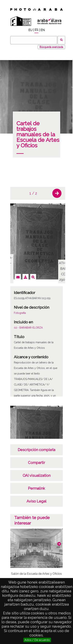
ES (36, 30)
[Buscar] (34, 40)
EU (30, 30)
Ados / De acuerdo (37, 640)
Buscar (61, 40)
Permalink (36, 488)
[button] (57, 193)
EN (43, 30)
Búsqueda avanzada (51, 47)
